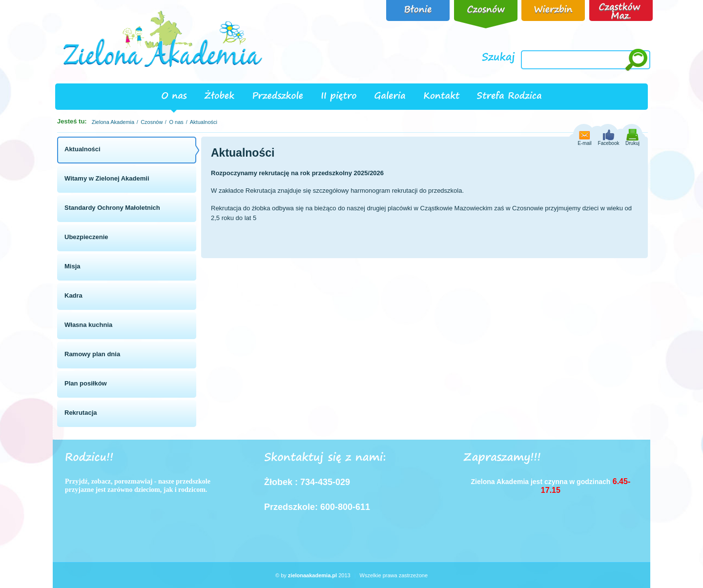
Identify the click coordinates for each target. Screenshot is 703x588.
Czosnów (152, 122)
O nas (176, 122)
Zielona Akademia (113, 122)
